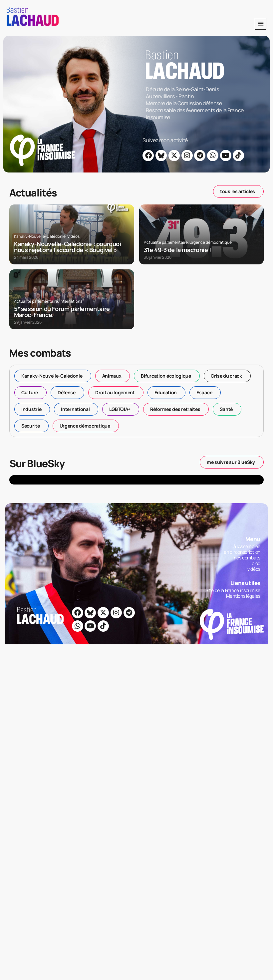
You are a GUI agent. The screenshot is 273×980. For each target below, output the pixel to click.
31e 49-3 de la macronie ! (177, 250)
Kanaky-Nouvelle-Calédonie (40, 236)
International (72, 301)
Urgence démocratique (211, 242)
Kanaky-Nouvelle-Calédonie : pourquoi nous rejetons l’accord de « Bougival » (68, 247)
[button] (261, 24)
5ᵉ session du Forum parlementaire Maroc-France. (62, 312)
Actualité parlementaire (166, 242)
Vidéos (73, 236)
